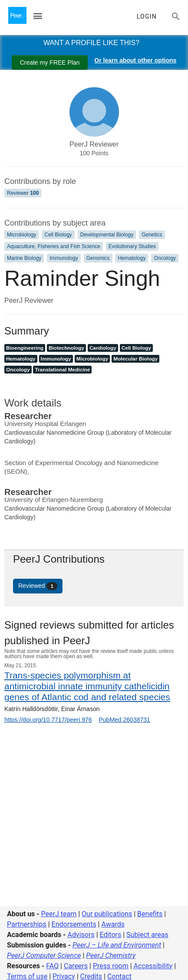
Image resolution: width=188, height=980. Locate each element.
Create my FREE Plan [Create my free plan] (50, 62)
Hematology (132, 258)
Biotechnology (66, 348)
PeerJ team (59, 914)
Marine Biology (24, 258)
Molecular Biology (135, 359)
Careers (76, 966)
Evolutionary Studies (132, 246)
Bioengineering (25, 348)
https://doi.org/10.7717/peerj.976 (48, 720)
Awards (113, 924)
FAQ (52, 966)
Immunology (64, 258)
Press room (111, 966)
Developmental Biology (107, 235)
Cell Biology (58, 235)
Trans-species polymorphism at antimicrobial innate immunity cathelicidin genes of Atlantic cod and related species (87, 686)
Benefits (150, 914)
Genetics (152, 235)
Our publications (107, 914)
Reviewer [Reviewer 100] (23, 193)
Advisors (81, 935)
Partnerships (27, 924)
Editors (111, 935)
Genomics (98, 258)
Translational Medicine (62, 370)
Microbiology (21, 235)
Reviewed (38, 586)
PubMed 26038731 (124, 720)
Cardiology (103, 348)
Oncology (165, 258)
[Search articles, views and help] (176, 16)
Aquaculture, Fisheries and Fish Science (54, 246)
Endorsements (74, 924)
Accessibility (153, 966)
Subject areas (147, 935)
